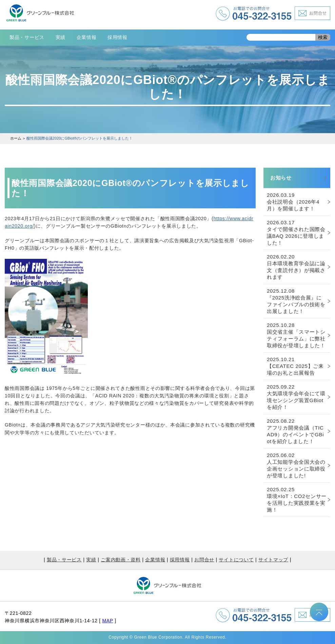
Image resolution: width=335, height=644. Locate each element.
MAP (107, 621)
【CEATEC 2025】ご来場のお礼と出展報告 (295, 366)
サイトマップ (273, 560)
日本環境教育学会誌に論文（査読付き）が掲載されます (296, 267)
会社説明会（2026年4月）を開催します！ (293, 202)
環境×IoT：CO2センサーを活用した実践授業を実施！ (297, 500)
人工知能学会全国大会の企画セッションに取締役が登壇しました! (296, 465)
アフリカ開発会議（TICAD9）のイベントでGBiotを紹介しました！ (295, 431)
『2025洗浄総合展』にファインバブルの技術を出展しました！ (296, 301)
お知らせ (281, 178)
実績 (61, 37)
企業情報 (87, 37)
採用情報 (117, 37)
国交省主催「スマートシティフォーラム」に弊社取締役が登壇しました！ (296, 335)
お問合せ (204, 560)
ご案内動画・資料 (121, 560)
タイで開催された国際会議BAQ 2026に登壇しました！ (296, 233)
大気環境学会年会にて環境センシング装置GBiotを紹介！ (296, 397)
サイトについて (236, 560)
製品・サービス (27, 37)
